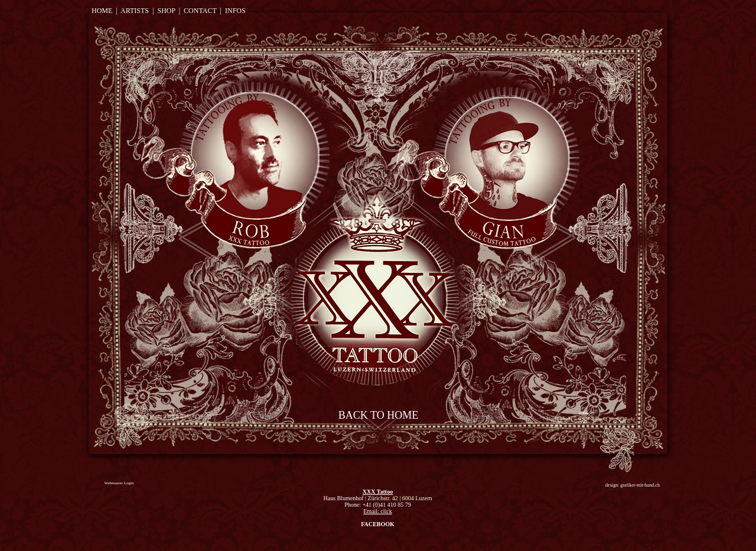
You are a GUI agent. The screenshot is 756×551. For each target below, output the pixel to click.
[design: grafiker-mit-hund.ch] (633, 485)
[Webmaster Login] (119, 483)
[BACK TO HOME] (378, 416)
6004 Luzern (417, 498)
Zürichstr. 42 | (385, 498)
